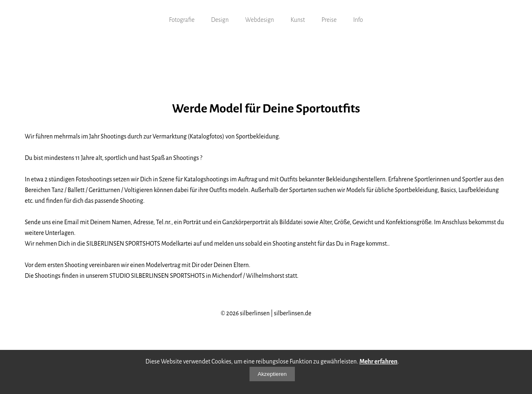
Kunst (298, 20)
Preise (329, 20)
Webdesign (260, 20)
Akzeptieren (272, 374)
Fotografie (182, 20)
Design (220, 20)
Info (358, 20)
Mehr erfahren (378, 361)
